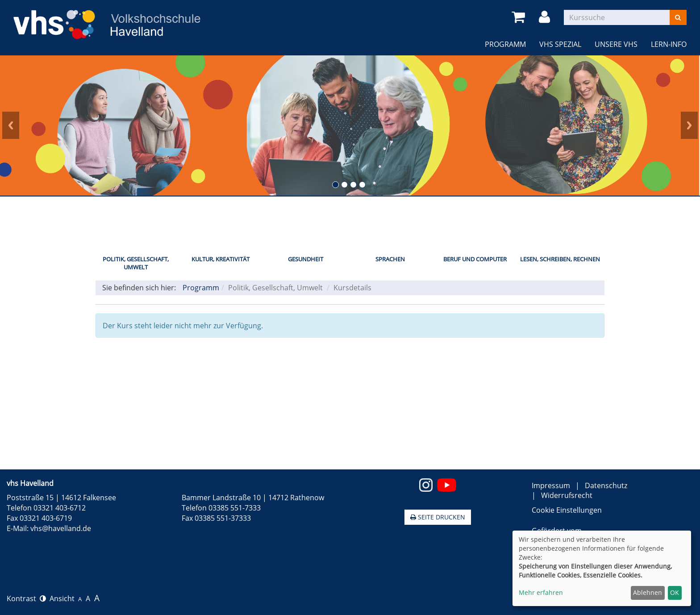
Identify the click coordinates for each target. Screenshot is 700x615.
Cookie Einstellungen (567, 510)
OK (675, 592)
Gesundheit (306, 259)
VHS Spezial (560, 44)
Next (689, 126)
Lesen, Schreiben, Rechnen (560, 259)
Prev (11, 126)
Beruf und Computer (475, 259)
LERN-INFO (669, 44)
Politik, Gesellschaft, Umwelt (136, 263)
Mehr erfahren (541, 592)
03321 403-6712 (60, 508)
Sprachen (390, 259)
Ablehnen (648, 592)
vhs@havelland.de (61, 528)
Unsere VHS (616, 44)
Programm (505, 44)
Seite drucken (438, 517)
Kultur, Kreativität (221, 259)
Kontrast (26, 598)
